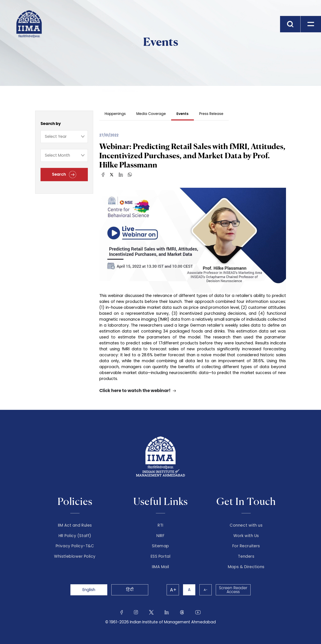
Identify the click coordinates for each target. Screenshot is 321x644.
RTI (160, 525)
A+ (173, 590)
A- (206, 590)
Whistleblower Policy (75, 556)
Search (64, 175)
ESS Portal (160, 556)
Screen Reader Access (233, 590)
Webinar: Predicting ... (120, 90)
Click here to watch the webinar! (135, 391)
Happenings (115, 114)
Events (82, 90)
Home (21, 90)
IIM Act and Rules (75, 525)
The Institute (50, 90)
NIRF (160, 536)
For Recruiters (246, 546)
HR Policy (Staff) (75, 536)
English (89, 590)
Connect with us (246, 525)
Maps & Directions (246, 567)
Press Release (211, 114)
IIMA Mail (160, 567)
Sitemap (160, 546)
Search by (51, 124)
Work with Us (246, 536)
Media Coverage (151, 114)
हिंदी (130, 590)
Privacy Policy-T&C (75, 546)
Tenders (246, 556)
